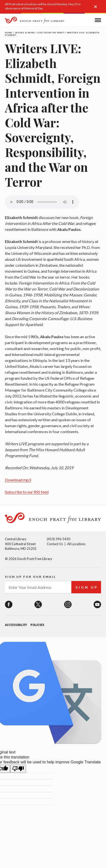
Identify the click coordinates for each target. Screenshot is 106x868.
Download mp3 (18, 480)
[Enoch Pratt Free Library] (35, 21)
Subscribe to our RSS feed (27, 492)
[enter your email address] (38, 587)
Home (9, 33)
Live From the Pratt (51, 33)
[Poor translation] (18, 769)
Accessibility (16, 625)
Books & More (25, 33)
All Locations (76, 544)
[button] (97, 9)
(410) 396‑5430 (59, 539)
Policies (37, 625)
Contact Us (55, 544)
